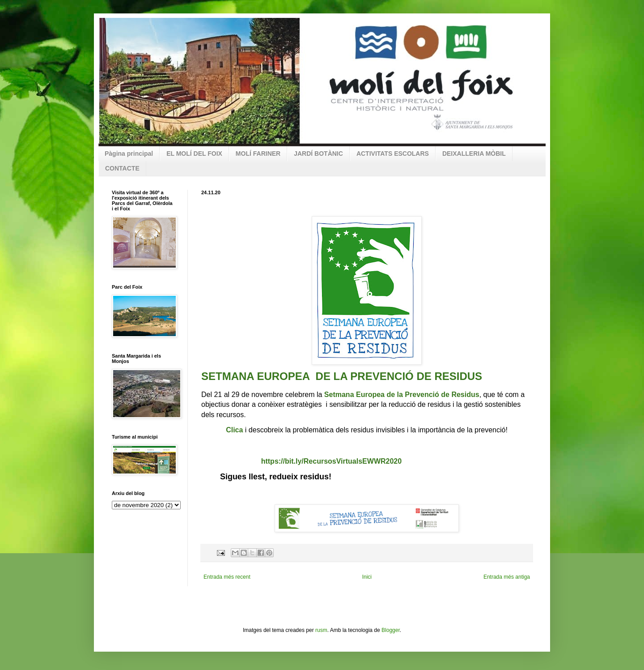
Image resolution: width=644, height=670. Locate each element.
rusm (321, 630)
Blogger (391, 630)
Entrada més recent (227, 577)
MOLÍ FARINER (258, 154)
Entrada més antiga (507, 577)
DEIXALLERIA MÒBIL (474, 154)
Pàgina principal (129, 154)
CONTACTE (122, 168)
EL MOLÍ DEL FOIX (194, 154)
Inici (367, 577)
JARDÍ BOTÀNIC (318, 154)
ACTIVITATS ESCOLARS (393, 154)
